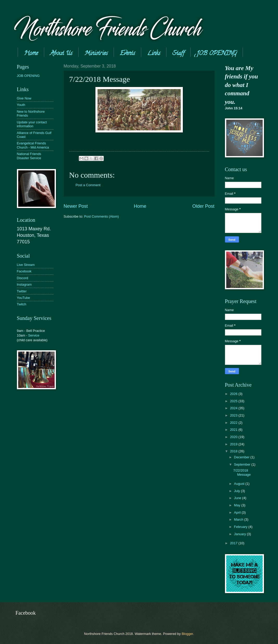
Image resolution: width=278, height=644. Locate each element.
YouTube (24, 298)
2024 (234, 408)
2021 (234, 430)
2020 (234, 437)
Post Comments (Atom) (101, 216)
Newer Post (76, 206)
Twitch (22, 304)
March (239, 519)
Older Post (203, 206)
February (241, 527)
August (240, 484)
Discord (23, 278)
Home (31, 54)
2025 (234, 401)
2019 (234, 444)
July (237, 491)
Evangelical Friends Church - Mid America (33, 145)
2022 (234, 423)
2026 (234, 394)
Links (154, 54)
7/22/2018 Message (242, 472)
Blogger (187, 634)
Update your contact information (32, 124)
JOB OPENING (28, 76)
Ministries (96, 54)
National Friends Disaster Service (29, 156)
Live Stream (26, 265)
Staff (178, 54)
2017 (234, 543)
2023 (234, 415)
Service (34, 335)
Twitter (22, 291)
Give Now (24, 98)
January (240, 534)
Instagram (24, 284)
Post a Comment (88, 185)
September (243, 464)
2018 (234, 451)
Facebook (24, 271)
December (242, 457)
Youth (21, 105)
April (238, 512)
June (238, 498)
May (238, 505)
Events (127, 54)
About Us (61, 54)
